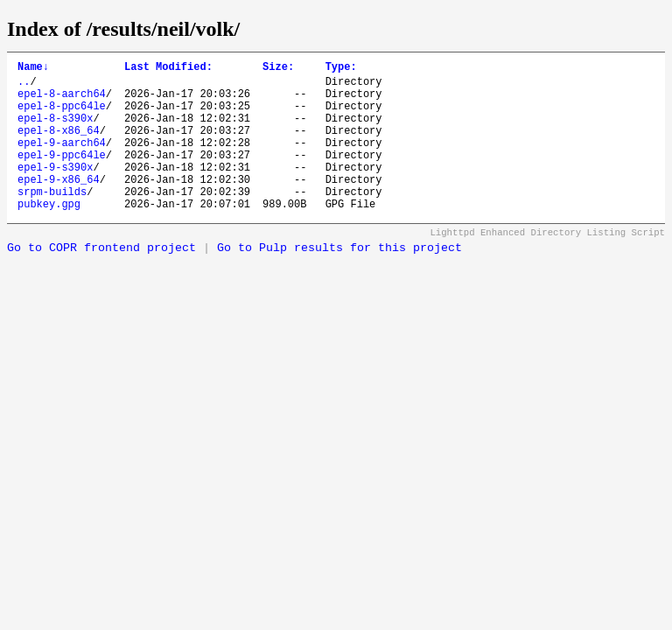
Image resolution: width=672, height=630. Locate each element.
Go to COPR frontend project (101, 280)
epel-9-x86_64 (59, 205)
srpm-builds (52, 220)
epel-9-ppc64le (62, 175)
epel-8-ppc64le (62, 116)
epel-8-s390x (55, 131)
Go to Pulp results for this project (339, 280)
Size (278, 69)
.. (24, 86)
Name (33, 69)
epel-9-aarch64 (62, 161)
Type (341, 69)
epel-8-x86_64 (59, 146)
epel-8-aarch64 (62, 101)
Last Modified (168, 69)
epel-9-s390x (55, 190)
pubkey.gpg (49, 235)
